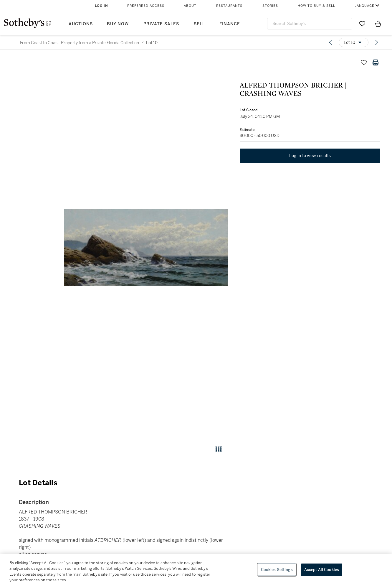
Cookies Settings (277, 570)
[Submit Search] (345, 24)
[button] (146, 247)
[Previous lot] (330, 42)
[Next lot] (377, 42)
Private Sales (161, 24)
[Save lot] (364, 62)
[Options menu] (354, 42)
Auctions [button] (81, 24)
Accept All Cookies (322, 570)
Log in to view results (310, 156)
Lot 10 (152, 43)
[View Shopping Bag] (378, 24)
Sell (199, 24)
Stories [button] (270, 6)
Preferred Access (146, 6)
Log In (101, 6)
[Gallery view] (219, 449)
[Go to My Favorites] (362, 24)
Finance (230, 24)
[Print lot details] (376, 62)
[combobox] (310, 24)
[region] (196, 570)
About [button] (190, 6)
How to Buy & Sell (316, 6)
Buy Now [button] (118, 24)
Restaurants (229, 6)
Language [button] (364, 6)
